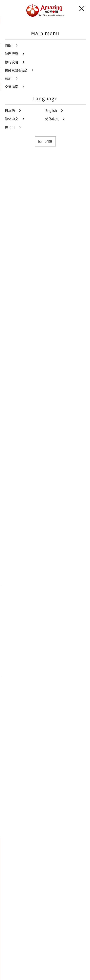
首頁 (8, 21)
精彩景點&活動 (26, 21)
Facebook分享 (52, 828)
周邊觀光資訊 (55, 688)
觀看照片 (33, 151)
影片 (45, 919)
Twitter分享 (37, 828)
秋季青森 (16, 229)
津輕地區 (16, 188)
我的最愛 (15, 884)
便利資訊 (11, 971)
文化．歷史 (18, 208)
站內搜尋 (15, 877)
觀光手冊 (45, 936)
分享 (32, 165)
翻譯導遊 (11, 954)
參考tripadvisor (20, 380)
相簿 (45, 902)
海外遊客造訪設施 (50, 208)
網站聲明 (11, 962)
